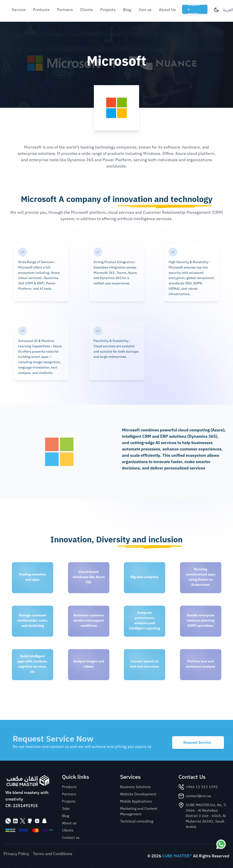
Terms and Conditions (53, 854)
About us (69, 823)
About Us (167, 10)
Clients (87, 10)
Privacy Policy (16, 854)
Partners (65, 10)
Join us (145, 10)
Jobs (66, 809)
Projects (108, 10)
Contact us (71, 838)
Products (41, 10)
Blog (127, 10)
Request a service (194, 9)
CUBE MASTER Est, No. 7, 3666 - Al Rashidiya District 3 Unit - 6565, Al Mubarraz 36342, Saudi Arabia (206, 816)
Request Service (197, 743)
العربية (228, 10)
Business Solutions (136, 787)
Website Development (138, 794)
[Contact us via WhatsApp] (221, 844)
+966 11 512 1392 (202, 787)
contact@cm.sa (198, 796)
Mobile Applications (136, 801)
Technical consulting (137, 821)
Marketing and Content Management (139, 811)
